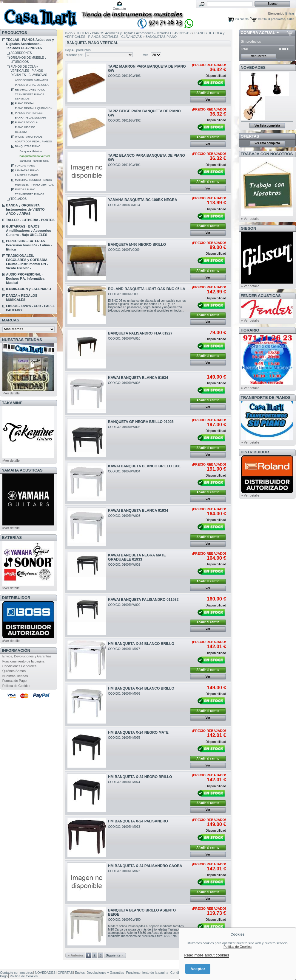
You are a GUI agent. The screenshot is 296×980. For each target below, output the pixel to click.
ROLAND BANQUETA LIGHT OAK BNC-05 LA (147, 289)
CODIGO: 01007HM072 (124, 871)
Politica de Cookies (16, 686)
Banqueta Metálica (31, 151)
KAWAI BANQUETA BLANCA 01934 (138, 378)
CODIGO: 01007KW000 (124, 605)
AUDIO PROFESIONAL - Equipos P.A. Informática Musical (25, 279)
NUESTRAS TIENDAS (22, 340)
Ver (145, 55)
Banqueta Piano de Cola (34, 161)
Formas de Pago (14, 681)
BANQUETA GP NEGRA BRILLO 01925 (141, 422)
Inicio (69, 33)
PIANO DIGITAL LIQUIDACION (34, 108)
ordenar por (74, 55)
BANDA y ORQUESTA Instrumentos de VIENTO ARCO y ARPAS (25, 209)
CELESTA (21, 132)
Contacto (119, 9)
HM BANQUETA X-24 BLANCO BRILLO (141, 644)
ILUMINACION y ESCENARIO (28, 289)
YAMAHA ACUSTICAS (22, 470)
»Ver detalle (11, 393)
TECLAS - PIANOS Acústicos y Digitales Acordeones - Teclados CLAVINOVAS (30, 44)
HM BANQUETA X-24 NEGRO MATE (138, 732)
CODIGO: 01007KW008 (124, 383)
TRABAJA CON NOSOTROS (267, 154)
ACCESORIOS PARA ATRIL (32, 80)
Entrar (290, 13)
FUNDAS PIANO (25, 166)
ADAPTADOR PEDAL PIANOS (33, 141)
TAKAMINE (12, 403)
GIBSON (249, 228)
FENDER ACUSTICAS (261, 296)
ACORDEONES (21, 53)
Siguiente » (114, 955)
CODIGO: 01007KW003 (124, 516)
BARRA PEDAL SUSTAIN (30, 118)
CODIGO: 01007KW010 (124, 339)
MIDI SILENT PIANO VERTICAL (34, 185)
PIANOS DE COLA (26, 122)
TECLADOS (18, 199)
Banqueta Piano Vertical (35, 156)
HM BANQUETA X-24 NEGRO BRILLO (140, 777)
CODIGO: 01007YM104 (124, 205)
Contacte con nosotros (16, 973)
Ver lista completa (267, 126)
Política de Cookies (238, 947)
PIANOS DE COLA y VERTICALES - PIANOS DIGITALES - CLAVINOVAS (29, 71)
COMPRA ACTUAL (258, 33)
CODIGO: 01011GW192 (124, 120)
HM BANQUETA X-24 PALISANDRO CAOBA (145, 866)
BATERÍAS (12, 538)
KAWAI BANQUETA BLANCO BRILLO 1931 (144, 466)
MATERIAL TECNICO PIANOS (33, 180)
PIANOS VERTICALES (29, 113)
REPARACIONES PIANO (30, 90)
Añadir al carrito (208, 93)
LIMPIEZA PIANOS (26, 175)
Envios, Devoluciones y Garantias (27, 656)
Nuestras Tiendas (15, 676)
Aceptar (198, 969)
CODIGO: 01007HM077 (124, 649)
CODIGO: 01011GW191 (124, 165)
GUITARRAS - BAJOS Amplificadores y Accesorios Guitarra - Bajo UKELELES (28, 231)
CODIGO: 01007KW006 (124, 427)
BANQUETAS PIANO (28, 146)
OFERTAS (250, 136)
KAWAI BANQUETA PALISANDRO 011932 (143, 600)
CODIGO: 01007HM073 (124, 827)
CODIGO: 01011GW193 (124, 76)
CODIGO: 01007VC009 (124, 250)
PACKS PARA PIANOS (29, 137)
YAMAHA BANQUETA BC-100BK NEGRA (143, 200)
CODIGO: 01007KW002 (124, 565)
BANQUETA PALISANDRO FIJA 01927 (140, 333)
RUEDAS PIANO (25, 189)
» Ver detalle (250, 219)
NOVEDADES (253, 67)
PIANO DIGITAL (25, 103)
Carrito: (263, 19)
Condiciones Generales (19, 666)
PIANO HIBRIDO (25, 127)
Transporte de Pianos (266, 398)
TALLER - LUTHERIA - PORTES (30, 220)
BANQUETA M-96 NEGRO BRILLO (137, 245)
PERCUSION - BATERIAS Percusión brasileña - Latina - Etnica (29, 245)
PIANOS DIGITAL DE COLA (32, 85)
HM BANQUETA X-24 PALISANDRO (138, 821)
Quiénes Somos (14, 671)
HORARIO (250, 330)
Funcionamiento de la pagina (23, 661)
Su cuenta (242, 19)
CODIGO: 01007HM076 (124, 694)
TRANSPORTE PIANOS (30, 194)
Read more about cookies (206, 955)
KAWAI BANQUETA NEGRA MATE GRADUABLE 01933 (137, 557)
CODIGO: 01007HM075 (124, 738)
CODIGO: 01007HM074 (124, 782)
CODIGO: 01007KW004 (124, 471)
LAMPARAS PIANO (27, 170)
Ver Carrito (259, 56)
